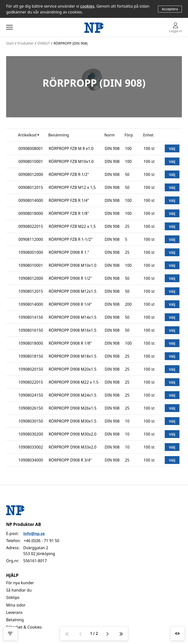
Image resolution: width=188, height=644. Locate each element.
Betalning (15, 620)
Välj (172, 148)
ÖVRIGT (44, 43)
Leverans (14, 612)
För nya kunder (20, 583)
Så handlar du (19, 590)
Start (10, 43)
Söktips (13, 597)
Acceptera (170, 9)
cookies (87, 6)
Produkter (26, 43)
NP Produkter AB (23, 524)
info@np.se (34, 534)
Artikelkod (27, 135)
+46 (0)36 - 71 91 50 (41, 541)
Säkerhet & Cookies (24, 627)
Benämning (59, 135)
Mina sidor (16, 605)
